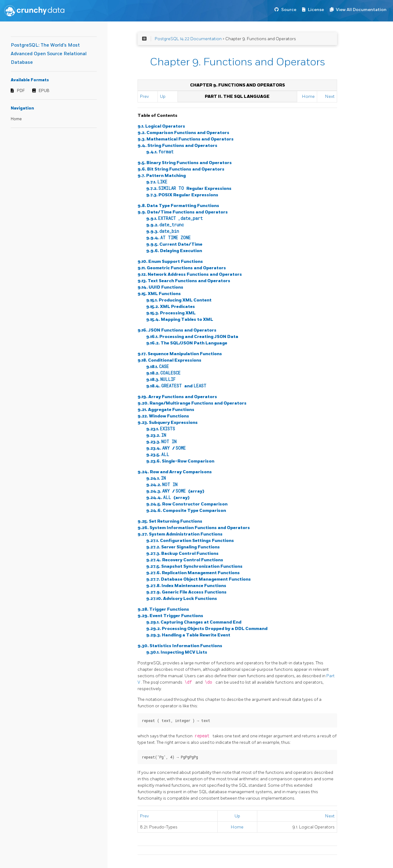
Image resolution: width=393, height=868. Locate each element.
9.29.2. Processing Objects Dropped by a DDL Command (207, 629)
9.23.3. (161, 442)
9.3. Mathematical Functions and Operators (186, 139)
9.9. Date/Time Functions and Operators (183, 212)
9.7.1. (157, 182)
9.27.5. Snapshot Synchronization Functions (194, 566)
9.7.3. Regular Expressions (182, 195)
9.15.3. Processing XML (171, 313)
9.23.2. (156, 435)
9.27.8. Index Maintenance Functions (186, 586)
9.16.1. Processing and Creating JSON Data (192, 337)
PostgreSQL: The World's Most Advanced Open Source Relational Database (49, 54)
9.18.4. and (176, 386)
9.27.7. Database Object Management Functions (198, 579)
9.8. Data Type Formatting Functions (178, 206)
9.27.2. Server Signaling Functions (183, 547)
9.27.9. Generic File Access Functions (186, 592)
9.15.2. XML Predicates (171, 307)
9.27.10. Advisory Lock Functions (182, 599)
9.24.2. (162, 485)
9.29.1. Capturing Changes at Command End (194, 622)
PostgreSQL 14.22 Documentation (188, 39)
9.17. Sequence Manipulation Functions (180, 354)
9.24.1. (156, 478)
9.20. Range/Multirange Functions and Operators (192, 403)
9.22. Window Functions (163, 416)
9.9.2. (165, 225)
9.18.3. (161, 380)
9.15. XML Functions (159, 294)
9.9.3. (163, 231)
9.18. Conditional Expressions (169, 360)
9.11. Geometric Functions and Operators (182, 268)
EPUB (44, 91)
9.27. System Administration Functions (180, 534)
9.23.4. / (166, 448)
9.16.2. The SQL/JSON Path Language (187, 343)
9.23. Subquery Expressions (168, 422)
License (316, 10)
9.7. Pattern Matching (162, 176)
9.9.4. (168, 238)
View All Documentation (361, 10)
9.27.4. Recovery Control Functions (185, 560)
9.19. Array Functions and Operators (177, 397)
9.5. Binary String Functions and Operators (185, 163)
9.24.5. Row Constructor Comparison (187, 504)
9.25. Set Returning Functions (170, 521)
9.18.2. (163, 373)
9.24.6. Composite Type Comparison (186, 511)
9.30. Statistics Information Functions (180, 646)
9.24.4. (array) (168, 498)
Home (16, 119)
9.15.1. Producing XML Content (179, 300)
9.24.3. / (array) (175, 491)
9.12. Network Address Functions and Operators (190, 274)
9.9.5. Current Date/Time (174, 244)
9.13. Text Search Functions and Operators (184, 281)
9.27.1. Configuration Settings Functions (190, 541)
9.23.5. (158, 455)
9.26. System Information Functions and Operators (194, 528)
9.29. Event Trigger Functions (170, 616)
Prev (144, 96)
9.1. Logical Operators (161, 126)
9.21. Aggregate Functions (166, 410)
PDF (21, 91)
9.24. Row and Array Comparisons (175, 472)
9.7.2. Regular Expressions (189, 188)
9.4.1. (160, 152)
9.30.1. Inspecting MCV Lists (177, 652)
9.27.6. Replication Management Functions (193, 573)
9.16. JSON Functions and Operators (177, 330)
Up (163, 96)
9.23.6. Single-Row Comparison (180, 461)
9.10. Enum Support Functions (170, 261)
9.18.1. (158, 367)
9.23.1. (161, 429)
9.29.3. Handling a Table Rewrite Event (188, 635)
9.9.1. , (174, 219)
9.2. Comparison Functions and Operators (183, 133)
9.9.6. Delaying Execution (174, 251)
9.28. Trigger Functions (163, 609)
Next (330, 96)
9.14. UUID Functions (160, 287)
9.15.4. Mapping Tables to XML (180, 319)
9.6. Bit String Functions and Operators (181, 169)
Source (289, 10)
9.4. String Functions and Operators (177, 146)
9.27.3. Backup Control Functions (182, 553)
